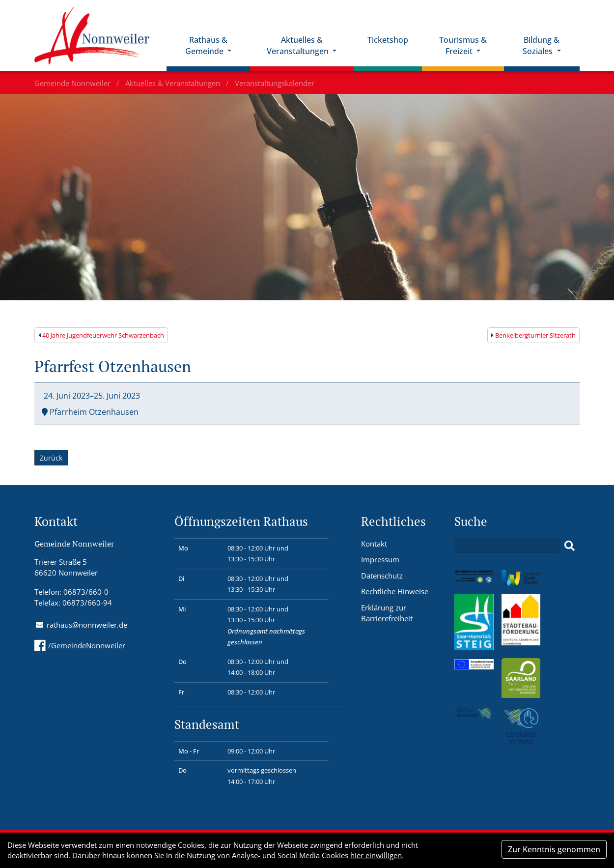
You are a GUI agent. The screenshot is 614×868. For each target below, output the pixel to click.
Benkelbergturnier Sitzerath (533, 335)
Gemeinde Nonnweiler (73, 83)
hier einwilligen (376, 855)
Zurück (51, 458)
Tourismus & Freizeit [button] (463, 45)
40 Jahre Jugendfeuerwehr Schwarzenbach (101, 335)
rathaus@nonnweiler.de (87, 625)
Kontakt (374, 544)
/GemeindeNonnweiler (80, 645)
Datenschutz (382, 576)
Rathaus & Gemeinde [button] (206, 45)
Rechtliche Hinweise (395, 591)
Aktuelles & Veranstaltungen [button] (299, 45)
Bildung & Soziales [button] (541, 45)
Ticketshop (388, 40)
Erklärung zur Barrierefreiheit (387, 613)
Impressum (380, 559)
